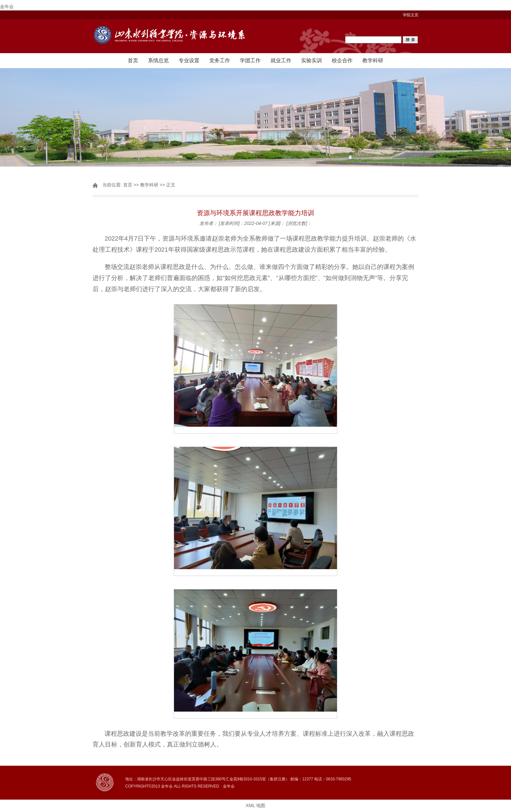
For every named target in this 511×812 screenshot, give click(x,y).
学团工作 (250, 60)
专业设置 (189, 60)
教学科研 (373, 60)
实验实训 (312, 60)
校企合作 (342, 60)
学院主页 (411, 15)
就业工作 (281, 60)
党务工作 (220, 60)
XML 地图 (255, 805)
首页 (133, 60)
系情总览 (158, 60)
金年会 (7, 7)
